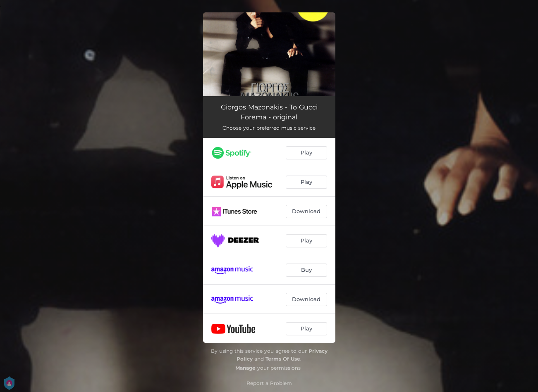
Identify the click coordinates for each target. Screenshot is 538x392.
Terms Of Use (283, 359)
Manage (245, 368)
